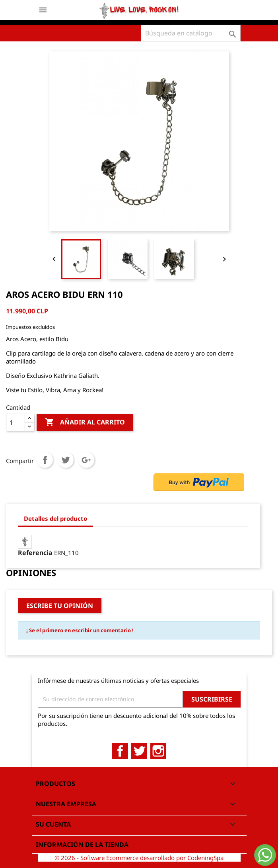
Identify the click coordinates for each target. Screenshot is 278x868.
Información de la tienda (82, 845)
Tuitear (66, 460)
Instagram (158, 751)
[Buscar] (191, 33)
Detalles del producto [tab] (55, 518)
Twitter (139, 751)
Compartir (45, 460)
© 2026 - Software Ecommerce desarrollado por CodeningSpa (139, 858)
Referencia (35, 553)
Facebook (120, 751)
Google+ (86, 460)
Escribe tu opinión (60, 606)
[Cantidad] (16, 422)
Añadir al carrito (85, 422)
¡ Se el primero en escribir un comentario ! (80, 630)
